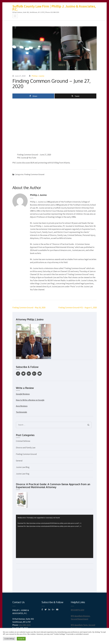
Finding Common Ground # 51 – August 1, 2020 (78, 308)
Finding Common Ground (34, 174)
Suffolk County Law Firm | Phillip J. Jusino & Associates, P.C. (54, 8)
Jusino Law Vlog (23, 474)
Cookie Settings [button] (9, 639)
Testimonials (21, 412)
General (19, 461)
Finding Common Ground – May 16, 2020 (29, 308)
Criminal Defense (23, 441)
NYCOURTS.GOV (78, 610)
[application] (55, 536)
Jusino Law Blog (23, 467)
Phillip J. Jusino (38, 76)
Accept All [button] (21, 639)
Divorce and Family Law (26, 448)
